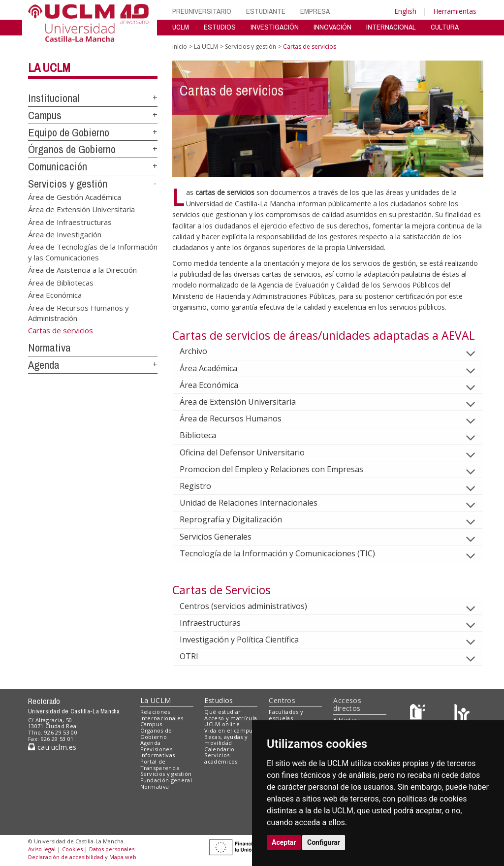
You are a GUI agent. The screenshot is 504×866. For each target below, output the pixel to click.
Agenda (44, 365)
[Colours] (462, 714)
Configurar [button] (324, 842)
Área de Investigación (65, 234)
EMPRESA (315, 11)
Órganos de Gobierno (72, 149)
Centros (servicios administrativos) (251, 606)
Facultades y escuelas (286, 715)
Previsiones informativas (158, 752)
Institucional (54, 98)
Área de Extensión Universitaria (81, 209)
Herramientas (455, 11)
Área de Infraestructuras (70, 222)
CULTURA (445, 27)
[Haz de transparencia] (419, 714)
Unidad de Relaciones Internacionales (256, 503)
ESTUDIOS (220, 27)
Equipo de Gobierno (69, 132)
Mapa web (123, 857)
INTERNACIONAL (391, 27)
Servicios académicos (221, 758)
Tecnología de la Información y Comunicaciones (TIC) (285, 553)
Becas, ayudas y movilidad (226, 740)
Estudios (219, 700)
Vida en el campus (230, 730)
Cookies (72, 849)
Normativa (49, 348)
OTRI (197, 656)
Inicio (180, 47)
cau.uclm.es (52, 747)
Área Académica (216, 368)
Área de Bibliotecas (61, 282)
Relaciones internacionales (162, 715)
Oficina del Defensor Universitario (250, 452)
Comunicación (58, 166)
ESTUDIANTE (266, 11)
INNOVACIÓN (332, 27)
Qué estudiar (222, 712)
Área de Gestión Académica (75, 196)
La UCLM (49, 67)
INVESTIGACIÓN (275, 27)
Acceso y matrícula (231, 718)
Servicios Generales (223, 537)
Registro (203, 486)
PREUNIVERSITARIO (202, 11)
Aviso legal (42, 849)
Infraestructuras (218, 623)
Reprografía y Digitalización (239, 519)
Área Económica (55, 295)
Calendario (219, 749)
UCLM (181, 27)
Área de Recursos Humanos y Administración (79, 312)
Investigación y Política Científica (247, 640)
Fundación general (166, 780)
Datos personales (112, 849)
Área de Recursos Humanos (238, 418)
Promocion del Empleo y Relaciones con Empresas (279, 469)
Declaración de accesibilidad (66, 857)
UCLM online (222, 724)
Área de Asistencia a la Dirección (82, 270)
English (405, 11)
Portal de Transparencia (160, 765)
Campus (45, 115)
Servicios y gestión (68, 184)
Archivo (201, 351)
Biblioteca (206, 435)
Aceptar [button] (284, 842)
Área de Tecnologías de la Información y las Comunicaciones (93, 252)
